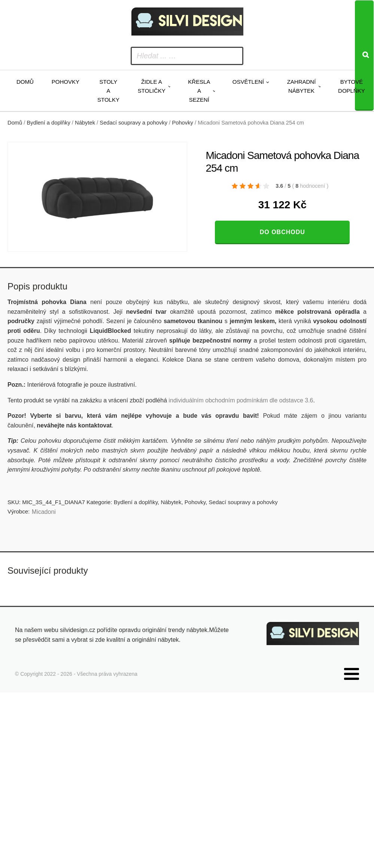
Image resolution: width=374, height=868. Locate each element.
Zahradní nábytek (302, 86)
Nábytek (85, 123)
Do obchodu (282, 232)
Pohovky (66, 82)
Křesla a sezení (199, 91)
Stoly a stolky (108, 91)
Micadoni (44, 512)
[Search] (364, 56)
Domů (25, 82)
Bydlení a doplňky (49, 123)
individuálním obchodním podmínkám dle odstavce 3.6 (241, 400)
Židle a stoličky (152, 86)
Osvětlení (248, 82)
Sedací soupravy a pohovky (133, 123)
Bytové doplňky (352, 86)
